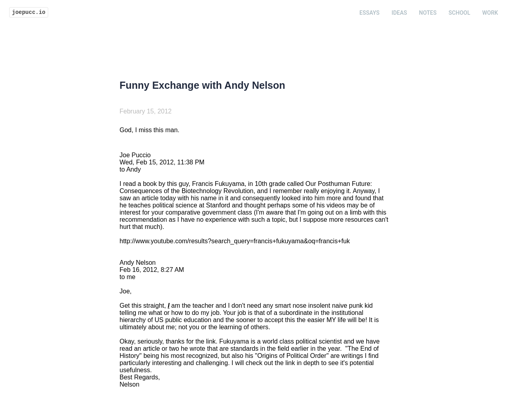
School (459, 13)
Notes (428, 13)
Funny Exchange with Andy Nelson (202, 85)
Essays (370, 13)
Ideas (399, 13)
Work (490, 13)
